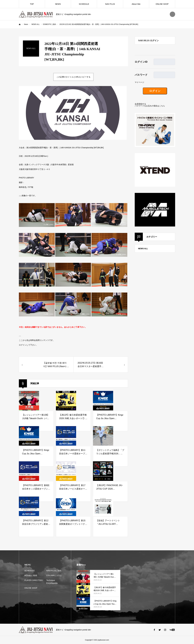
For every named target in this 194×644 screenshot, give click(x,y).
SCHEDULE (84, 4)
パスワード (141, 75)
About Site (136, 4)
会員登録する (140, 104)
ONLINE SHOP (162, 4)
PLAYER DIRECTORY (34, 580)
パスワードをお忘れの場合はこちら (150, 106)
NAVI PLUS (110, 4)
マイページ (139, 82)
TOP (32, 4)
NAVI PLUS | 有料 (54, 571)
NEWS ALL (143, 249)
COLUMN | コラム (54, 575)
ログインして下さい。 (28, 345)
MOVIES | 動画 (31, 575)
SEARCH (172, 14)
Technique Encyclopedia (52, 582)
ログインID (141, 62)
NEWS (58, 4)
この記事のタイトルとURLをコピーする (73, 77)
